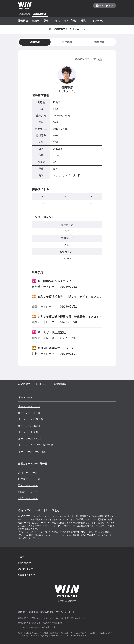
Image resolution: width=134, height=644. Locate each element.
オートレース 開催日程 (31, 419)
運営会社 (22, 612)
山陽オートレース (28, 498)
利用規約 (33, 612)
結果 (83, 21)
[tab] (67, 42)
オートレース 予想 (28, 432)
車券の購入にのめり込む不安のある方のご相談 (40, 623)
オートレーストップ (29, 406)
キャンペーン (97, 21)
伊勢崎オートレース (29, 479)
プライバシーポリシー (66, 612)
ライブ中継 (70, 21)
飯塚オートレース (28, 492)
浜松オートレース (28, 485)
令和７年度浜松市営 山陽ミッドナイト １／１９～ (70, 299)
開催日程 (23, 21)
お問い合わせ (24, 563)
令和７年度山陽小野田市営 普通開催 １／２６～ (70, 317)
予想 (46, 21)
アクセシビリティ (26, 569)
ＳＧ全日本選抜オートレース (56, 348)
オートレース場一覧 (29, 413)
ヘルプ (21, 557)
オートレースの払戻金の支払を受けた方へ (38, 627)
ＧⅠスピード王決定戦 (52, 332)
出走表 (36, 21)
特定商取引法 (47, 612)
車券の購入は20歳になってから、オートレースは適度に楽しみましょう (52, 618)
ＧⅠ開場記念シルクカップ (54, 281)
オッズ (56, 21)
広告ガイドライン (26, 575)
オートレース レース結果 (32, 452)
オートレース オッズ (29, 439)
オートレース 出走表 (29, 426)
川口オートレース (28, 473)
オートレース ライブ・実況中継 (36, 445)
